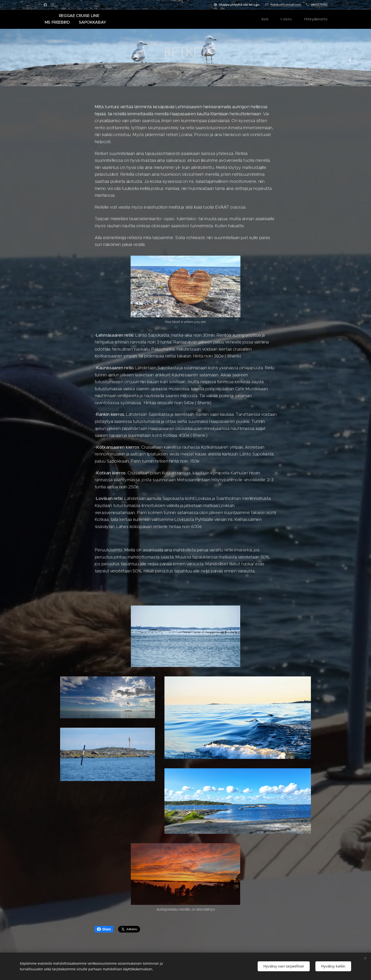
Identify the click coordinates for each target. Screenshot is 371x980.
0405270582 (319, 4)
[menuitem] (269, 19)
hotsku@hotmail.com (286, 4)
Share (104, 929)
